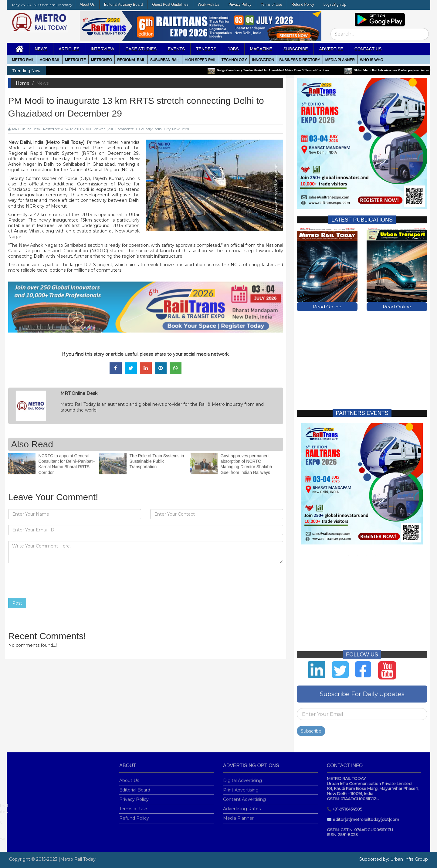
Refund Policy (303, 5)
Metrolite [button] (75, 60)
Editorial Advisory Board (123, 5)
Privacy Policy (240, 5)
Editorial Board (135, 786)
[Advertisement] (362, 355)
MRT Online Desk (24, 129)
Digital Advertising (242, 777)
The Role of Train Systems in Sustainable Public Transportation (157, 458)
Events (176, 49)
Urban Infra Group (409, 859)
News (41, 49)
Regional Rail (131, 60)
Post (17, 603)
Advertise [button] (331, 49)
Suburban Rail (165, 60)
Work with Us (208, 5)
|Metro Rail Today (77, 859)
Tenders (206, 49)
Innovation (263, 60)
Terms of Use (271, 5)
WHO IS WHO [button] (372, 60)
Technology (234, 60)
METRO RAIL (23, 60)
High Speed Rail (201, 60)
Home (23, 83)
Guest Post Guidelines (170, 5)
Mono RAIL (50, 60)
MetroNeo (102, 60)
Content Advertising (244, 796)
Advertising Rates (242, 805)
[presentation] (54, 581)
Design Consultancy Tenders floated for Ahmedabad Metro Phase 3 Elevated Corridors (276, 70)
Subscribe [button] (296, 49)
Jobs (233, 49)
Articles (69, 49)
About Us (87, 5)
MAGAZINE (261, 49)
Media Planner (238, 815)
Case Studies (141, 49)
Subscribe (311, 727)
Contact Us (368, 49)
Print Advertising (241, 786)
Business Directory (300, 60)
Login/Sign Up (335, 5)
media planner (340, 60)
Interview (103, 49)
